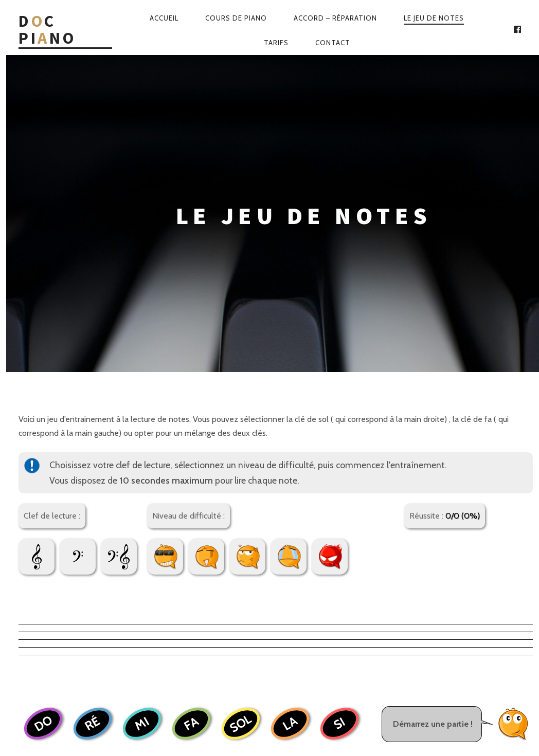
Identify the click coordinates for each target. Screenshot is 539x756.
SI (339, 530)
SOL (240, 530)
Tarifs (276, 43)
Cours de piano (236, 18)
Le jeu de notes (434, 18)
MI (142, 530)
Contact (333, 43)
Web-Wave (300, 710)
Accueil (164, 18)
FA (191, 530)
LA (290, 530)
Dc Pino (47, 30)
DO (43, 530)
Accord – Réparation (335, 18)
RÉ (93, 530)
